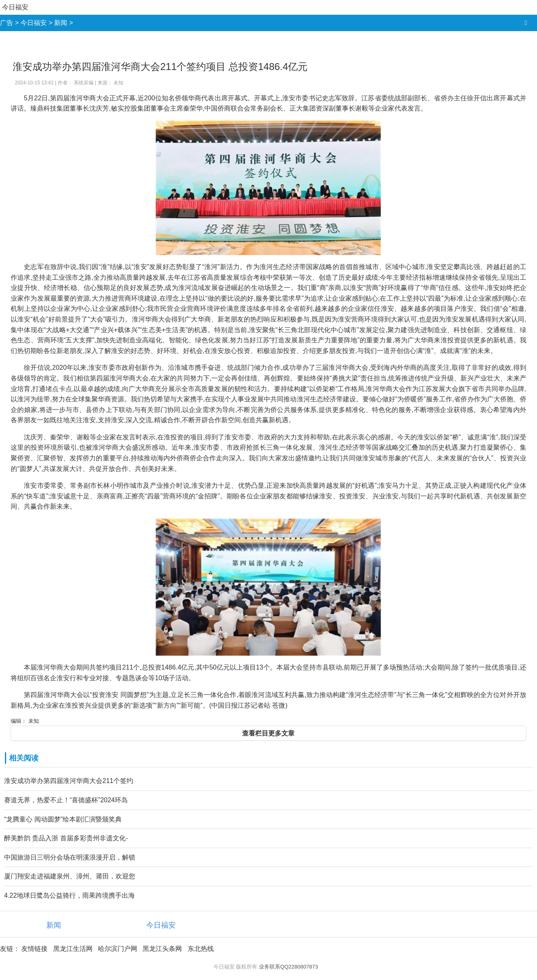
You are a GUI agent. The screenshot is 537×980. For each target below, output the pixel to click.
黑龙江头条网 (162, 949)
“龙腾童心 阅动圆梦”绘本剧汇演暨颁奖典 (63, 819)
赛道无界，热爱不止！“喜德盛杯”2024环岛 (66, 800)
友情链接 (34, 949)
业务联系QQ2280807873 (289, 967)
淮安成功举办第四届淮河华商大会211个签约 (69, 781)
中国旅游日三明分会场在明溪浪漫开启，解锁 (70, 857)
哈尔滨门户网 (118, 949)
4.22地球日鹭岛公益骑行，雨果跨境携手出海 (69, 895)
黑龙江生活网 (73, 949)
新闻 (61, 23)
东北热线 (201, 949)
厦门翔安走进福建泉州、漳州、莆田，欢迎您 (70, 876)
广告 (7, 23)
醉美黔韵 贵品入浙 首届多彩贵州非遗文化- (66, 838)
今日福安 (15, 7)
